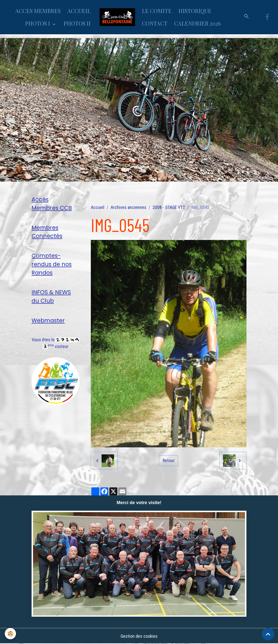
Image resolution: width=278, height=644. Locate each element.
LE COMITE (157, 11)
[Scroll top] (268, 634)
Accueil (98, 207)
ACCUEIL (79, 11)
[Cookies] (11, 634)
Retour (169, 460)
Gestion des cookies (139, 636)
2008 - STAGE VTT (169, 207)
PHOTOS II (77, 23)
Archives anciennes (128, 207)
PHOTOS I (38, 23)
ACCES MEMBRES (38, 11)
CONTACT (155, 23)
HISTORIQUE (195, 11)
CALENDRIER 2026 (197, 23)
